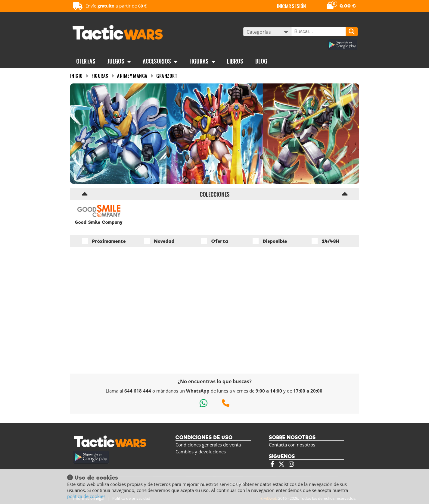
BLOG (261, 61)
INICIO (76, 76)
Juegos (119, 61)
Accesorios (160, 61)
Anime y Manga (132, 76)
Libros (235, 61)
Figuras (202, 61)
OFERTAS (86, 61)
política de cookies (86, 496)
